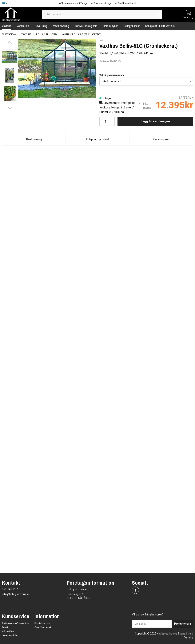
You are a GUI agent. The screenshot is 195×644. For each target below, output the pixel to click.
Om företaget (43, 627)
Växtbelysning (61, 26)
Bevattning (41, 26)
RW (101, 41)
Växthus (26, 34)
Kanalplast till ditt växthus (160, 26)
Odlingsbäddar (131, 26)
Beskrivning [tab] (34, 139)
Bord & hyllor (110, 26)
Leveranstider (10, 635)
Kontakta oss (42, 623)
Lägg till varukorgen (155, 121)
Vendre (189, 638)
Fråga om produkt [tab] (97, 139)
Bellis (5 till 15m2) (46, 34)
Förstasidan (9, 34)
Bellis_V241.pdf (116, 161)
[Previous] (10, 42)
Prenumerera (183, 624)
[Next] (10, 108)
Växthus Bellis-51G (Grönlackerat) (82, 34)
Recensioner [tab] (161, 139)
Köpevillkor (8, 631)
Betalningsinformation (15, 623)
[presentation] (10, 57)
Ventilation (23, 26)
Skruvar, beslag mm (86, 26)
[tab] (10, 57)
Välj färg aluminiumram (112, 75)
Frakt (5, 627)
